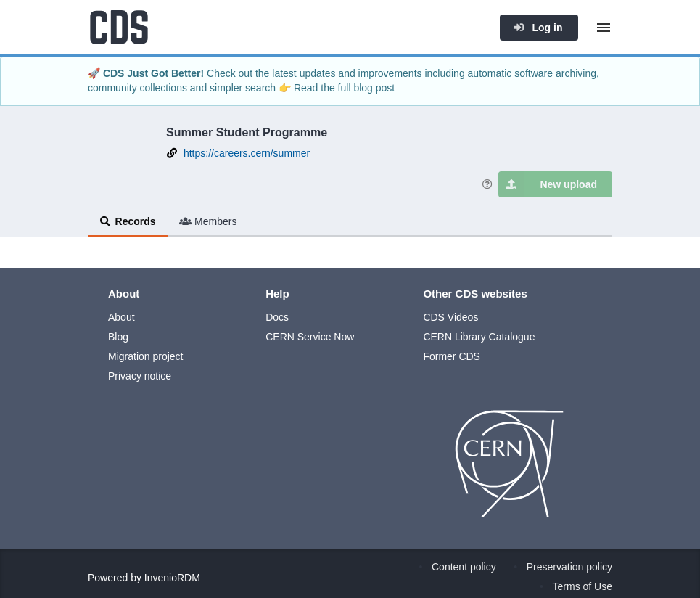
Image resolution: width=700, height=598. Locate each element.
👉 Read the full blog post (337, 88)
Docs (277, 317)
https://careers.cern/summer (247, 153)
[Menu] (604, 28)
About (122, 317)
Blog (118, 337)
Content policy (464, 567)
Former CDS (452, 356)
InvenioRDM (172, 578)
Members (208, 221)
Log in (538, 28)
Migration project (146, 356)
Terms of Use (582, 586)
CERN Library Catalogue (479, 337)
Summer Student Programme (247, 132)
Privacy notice (140, 376)
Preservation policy (569, 567)
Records (128, 221)
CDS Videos (450, 317)
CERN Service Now (310, 337)
